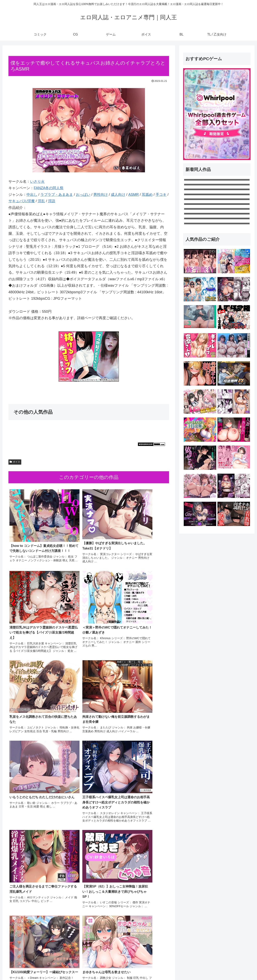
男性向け (101, 195)
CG (195, 968)
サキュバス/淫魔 (22, 201)
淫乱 (41, 201)
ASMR (134, 195)
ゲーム (205, 968)
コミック (183, 968)
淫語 (52, 201)
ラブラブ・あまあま (57, 195)
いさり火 (37, 182)
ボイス (15, 462)
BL (228, 968)
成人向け (118, 195)
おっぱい (83, 195)
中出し (32, 195)
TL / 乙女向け (243, 968)
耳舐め (147, 195)
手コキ (161, 195)
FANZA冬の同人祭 (49, 188)
